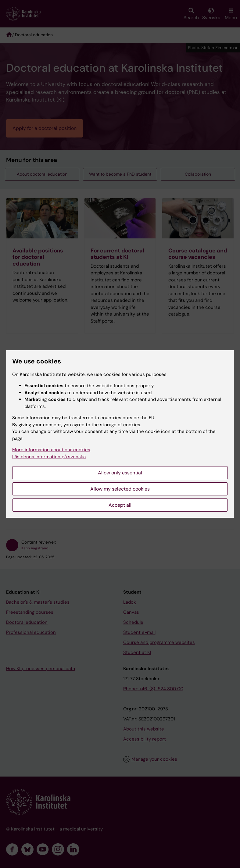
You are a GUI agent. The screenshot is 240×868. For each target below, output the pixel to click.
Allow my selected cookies (120, 489)
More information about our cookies (51, 450)
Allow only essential (120, 473)
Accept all (120, 505)
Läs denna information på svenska (49, 457)
